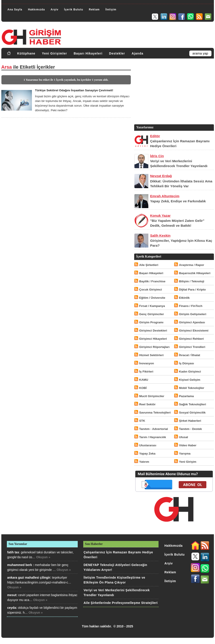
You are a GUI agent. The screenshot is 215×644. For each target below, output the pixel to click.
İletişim (111, 10)
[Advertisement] (174, 92)
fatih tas (13, 552)
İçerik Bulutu (74, 10)
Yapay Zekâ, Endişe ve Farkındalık (178, 201)
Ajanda (138, 53)
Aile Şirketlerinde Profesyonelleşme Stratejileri (121, 603)
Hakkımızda (37, 10)
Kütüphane (26, 53)
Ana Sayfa (15, 10)
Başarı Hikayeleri (88, 53)
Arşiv (55, 10)
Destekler (117, 53)
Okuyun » (43, 557)
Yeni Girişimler (55, 53)
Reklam (94, 10)
